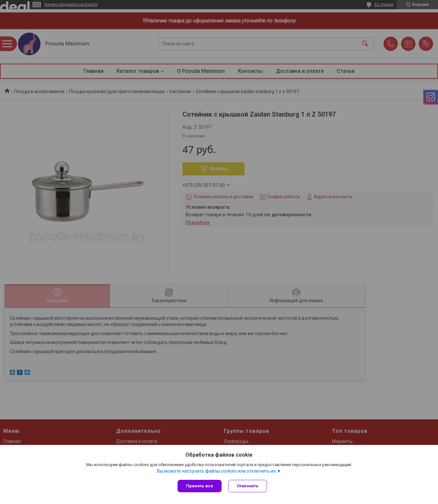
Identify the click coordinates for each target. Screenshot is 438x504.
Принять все (200, 486)
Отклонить (248, 486)
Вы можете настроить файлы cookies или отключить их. (217, 471)
